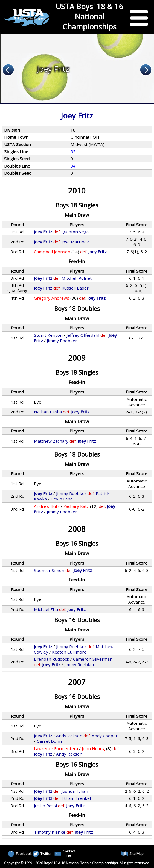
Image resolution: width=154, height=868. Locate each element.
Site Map (132, 854)
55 (73, 151)
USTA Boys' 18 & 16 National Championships (89, 17)
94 (73, 166)
